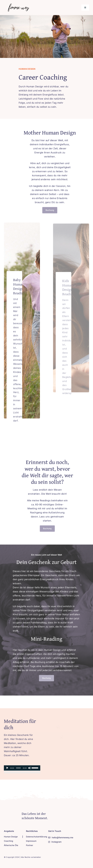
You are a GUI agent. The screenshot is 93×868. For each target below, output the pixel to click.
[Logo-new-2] (18, 4)
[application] (21, 768)
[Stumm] (29, 768)
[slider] (17, 768)
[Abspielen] (6, 768)
